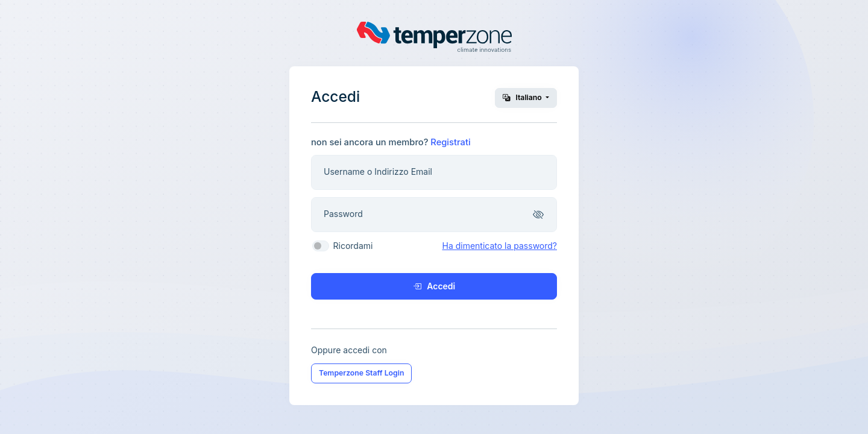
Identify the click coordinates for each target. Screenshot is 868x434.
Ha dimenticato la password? (499, 246)
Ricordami (353, 246)
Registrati (450, 142)
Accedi (434, 286)
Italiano (523, 97)
